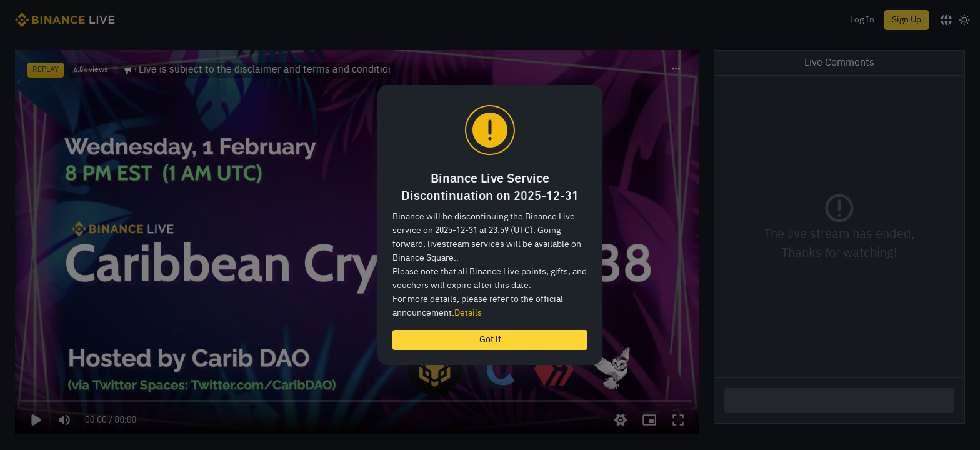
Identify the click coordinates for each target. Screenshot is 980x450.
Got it (490, 340)
